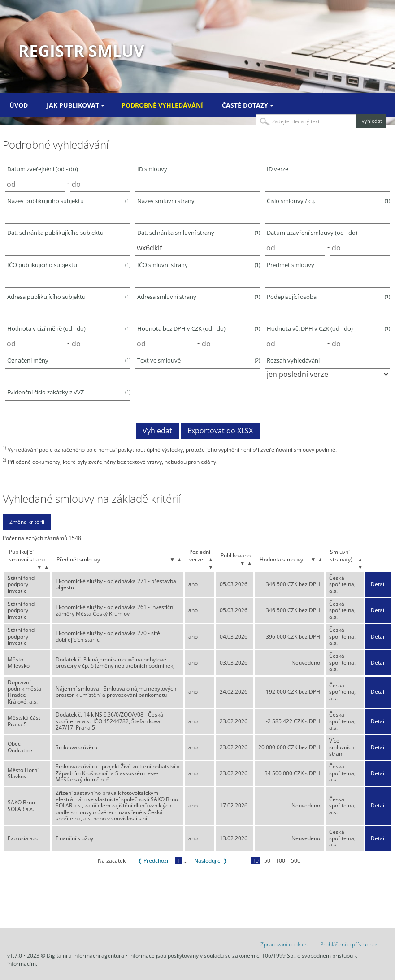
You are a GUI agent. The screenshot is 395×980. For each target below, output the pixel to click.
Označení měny (69, 360)
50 (267, 861)
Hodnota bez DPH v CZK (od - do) (199, 328)
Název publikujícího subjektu (69, 201)
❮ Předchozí (153, 861)
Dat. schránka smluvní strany (199, 233)
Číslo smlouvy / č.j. (328, 201)
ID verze (278, 169)
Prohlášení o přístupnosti (351, 944)
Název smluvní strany (166, 201)
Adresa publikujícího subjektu (69, 297)
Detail (378, 584)
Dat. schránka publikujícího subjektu (55, 233)
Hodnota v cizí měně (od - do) (69, 328)
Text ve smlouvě (199, 360)
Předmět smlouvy (291, 265)
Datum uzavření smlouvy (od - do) (312, 233)
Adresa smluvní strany (199, 297)
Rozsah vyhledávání (293, 360)
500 (296, 861)
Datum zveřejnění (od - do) (43, 169)
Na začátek (112, 861)
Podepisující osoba (328, 297)
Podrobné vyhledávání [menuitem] (162, 105)
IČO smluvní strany (199, 265)
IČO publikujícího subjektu (69, 265)
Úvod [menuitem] (19, 105)
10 (256, 861)
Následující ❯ (211, 861)
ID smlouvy (152, 169)
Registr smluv (81, 51)
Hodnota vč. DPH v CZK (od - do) (328, 328)
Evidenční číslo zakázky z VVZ (69, 392)
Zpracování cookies (284, 944)
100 (280, 861)
